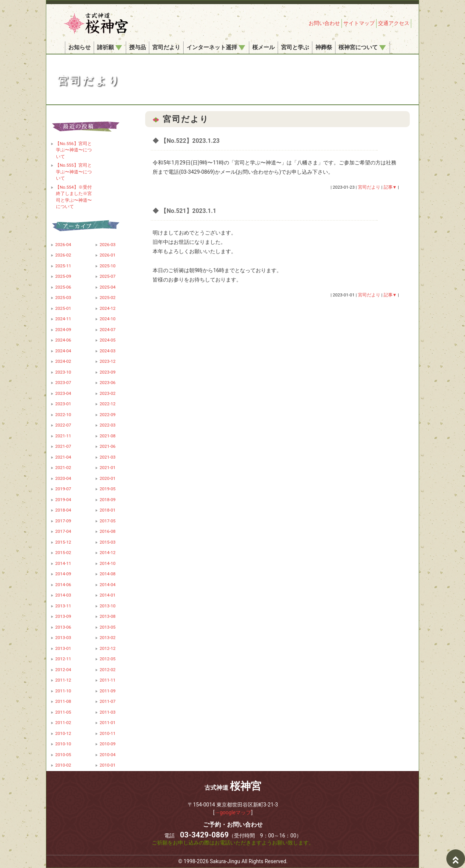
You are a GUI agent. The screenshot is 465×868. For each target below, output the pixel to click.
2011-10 (63, 691)
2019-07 (63, 489)
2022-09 (108, 415)
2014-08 (108, 574)
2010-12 (63, 733)
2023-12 (108, 361)
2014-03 (63, 595)
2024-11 (63, 319)
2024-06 (63, 340)
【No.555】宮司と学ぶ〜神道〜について (74, 172)
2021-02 (63, 468)
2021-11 (63, 436)
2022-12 (108, 404)
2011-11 (108, 680)
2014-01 (108, 595)
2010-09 (108, 744)
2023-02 (108, 393)
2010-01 (108, 765)
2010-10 (63, 744)
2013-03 (63, 638)
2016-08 (108, 531)
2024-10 (108, 319)
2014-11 (63, 563)
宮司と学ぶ (295, 47)
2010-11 (108, 733)
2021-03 (108, 457)
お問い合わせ (324, 23)
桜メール (263, 47)
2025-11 (63, 266)
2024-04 (63, 351)
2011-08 (63, 701)
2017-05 (108, 521)
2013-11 (63, 606)
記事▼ (390, 187)
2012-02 (108, 670)
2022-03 (108, 425)
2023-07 (63, 383)
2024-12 (108, 308)
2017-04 (63, 531)
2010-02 (63, 765)
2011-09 (108, 691)
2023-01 (63, 404)
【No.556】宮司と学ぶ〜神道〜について (74, 150)
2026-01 (108, 255)
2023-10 (63, 372)
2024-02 (63, 361)
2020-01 (108, 478)
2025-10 (108, 266)
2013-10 (108, 606)
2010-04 (108, 755)
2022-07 (63, 425)
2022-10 (63, 415)
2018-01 (108, 510)
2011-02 (63, 723)
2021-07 (63, 446)
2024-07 (108, 330)
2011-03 (108, 712)
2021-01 (108, 468)
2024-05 (108, 340)
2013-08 (108, 616)
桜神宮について (362, 47)
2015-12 (63, 542)
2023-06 (108, 383)
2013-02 (108, 638)
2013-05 (108, 627)
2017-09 (63, 521)
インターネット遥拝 (216, 47)
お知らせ (79, 47)
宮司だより (166, 47)
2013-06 (63, 627)
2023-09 (108, 372)
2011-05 (63, 712)
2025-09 (63, 276)
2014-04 (108, 585)
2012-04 (63, 670)
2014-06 (63, 585)
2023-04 (63, 393)
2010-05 (63, 755)
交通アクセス (394, 23)
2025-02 (108, 298)
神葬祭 (324, 47)
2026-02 (63, 255)
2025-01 (63, 308)
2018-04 (63, 510)
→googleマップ (233, 812)
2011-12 (63, 680)
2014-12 (108, 553)
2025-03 (63, 298)
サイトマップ (359, 23)
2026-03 (108, 245)
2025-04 (108, 287)
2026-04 (63, 245)
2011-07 (108, 701)
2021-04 (63, 457)
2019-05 (108, 489)
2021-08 (108, 436)
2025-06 (63, 287)
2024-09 (63, 330)
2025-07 (108, 276)
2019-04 (63, 500)
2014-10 (108, 563)
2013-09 (63, 616)
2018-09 (108, 500)
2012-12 (108, 648)
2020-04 (63, 478)
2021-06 (108, 446)
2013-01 (63, 648)
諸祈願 (110, 47)
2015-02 (63, 553)
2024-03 (108, 351)
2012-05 (108, 659)
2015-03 (108, 542)
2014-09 (63, 574)
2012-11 (63, 659)
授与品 (138, 47)
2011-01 (108, 723)
